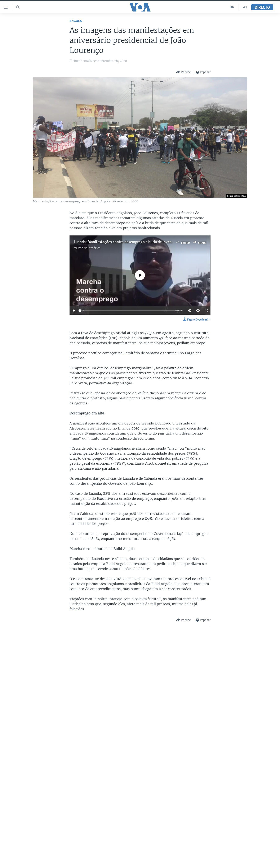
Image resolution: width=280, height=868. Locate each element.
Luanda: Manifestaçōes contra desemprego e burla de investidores (128, 242)
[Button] (183, 72)
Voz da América (89, 248)
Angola (76, 21)
